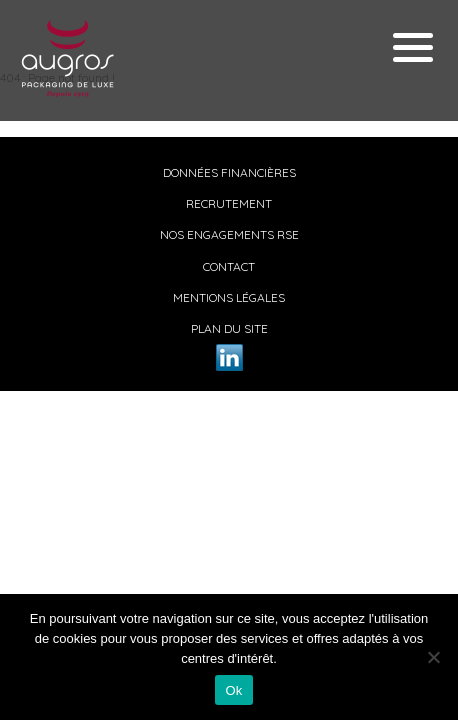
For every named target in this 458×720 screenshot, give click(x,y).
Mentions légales (229, 297)
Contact (229, 266)
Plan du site (229, 328)
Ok (233, 690)
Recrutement (229, 203)
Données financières (229, 172)
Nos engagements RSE (229, 234)
